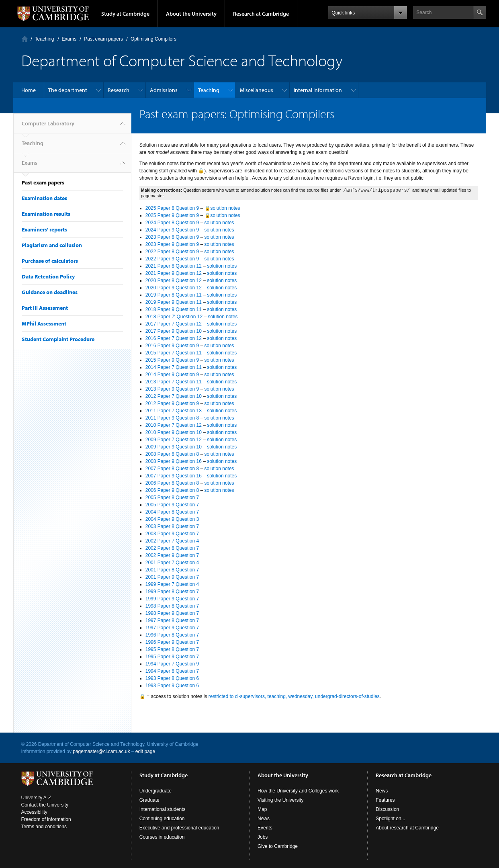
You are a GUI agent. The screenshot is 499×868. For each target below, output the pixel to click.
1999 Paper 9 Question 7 (172, 599)
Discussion (387, 809)
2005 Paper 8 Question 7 (172, 497)
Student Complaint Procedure (58, 339)
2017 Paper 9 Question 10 (174, 331)
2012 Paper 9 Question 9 (172, 403)
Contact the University (45, 805)
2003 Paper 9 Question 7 (172, 534)
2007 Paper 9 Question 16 (174, 476)
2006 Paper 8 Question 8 (172, 483)
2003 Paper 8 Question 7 (172, 526)
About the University (191, 14)
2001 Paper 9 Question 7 (172, 577)
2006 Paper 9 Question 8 (172, 490)
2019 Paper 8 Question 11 (174, 295)
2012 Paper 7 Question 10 (174, 396)
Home (29, 90)
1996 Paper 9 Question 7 (172, 642)
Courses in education (162, 837)
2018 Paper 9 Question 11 (174, 309)
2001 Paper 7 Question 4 (172, 563)
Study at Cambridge (125, 14)
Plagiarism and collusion (52, 245)
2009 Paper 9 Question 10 (174, 447)
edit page (145, 751)
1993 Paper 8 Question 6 (172, 678)
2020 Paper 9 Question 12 (174, 288)
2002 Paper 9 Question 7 (172, 555)
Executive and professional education (179, 828)
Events (265, 828)
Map (262, 809)
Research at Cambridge (261, 14)
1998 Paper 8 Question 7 (172, 606)
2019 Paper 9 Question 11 (174, 302)
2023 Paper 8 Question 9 (172, 237)
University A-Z (36, 798)
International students (163, 809)
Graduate (149, 800)
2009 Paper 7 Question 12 (174, 440)
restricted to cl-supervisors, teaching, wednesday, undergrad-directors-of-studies (294, 696)
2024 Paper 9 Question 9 (172, 230)
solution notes (219, 223)
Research (119, 90)
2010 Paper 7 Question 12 (174, 425)
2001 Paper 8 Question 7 (172, 570)
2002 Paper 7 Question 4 (172, 541)
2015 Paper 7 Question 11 (174, 353)
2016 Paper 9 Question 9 (172, 346)
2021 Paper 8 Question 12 (174, 266)
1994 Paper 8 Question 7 (172, 671)
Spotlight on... (390, 819)
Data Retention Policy (48, 276)
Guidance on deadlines (50, 292)
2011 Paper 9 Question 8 (172, 418)
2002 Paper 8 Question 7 (172, 548)
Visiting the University (281, 800)
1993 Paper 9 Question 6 (172, 686)
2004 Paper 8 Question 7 (172, 512)
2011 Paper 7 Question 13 (174, 411)
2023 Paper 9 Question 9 (172, 244)
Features (385, 800)
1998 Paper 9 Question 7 (172, 613)
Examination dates (44, 198)
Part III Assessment (45, 308)
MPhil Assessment (44, 323)
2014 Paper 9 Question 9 (172, 375)
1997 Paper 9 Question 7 (172, 628)
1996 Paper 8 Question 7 (172, 635)
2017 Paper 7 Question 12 (174, 324)
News (264, 819)
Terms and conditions (44, 827)
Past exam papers (103, 39)
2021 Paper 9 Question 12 (174, 273)
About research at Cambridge (407, 828)
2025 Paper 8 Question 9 (172, 208)
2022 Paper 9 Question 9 (172, 259)
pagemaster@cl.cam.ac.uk (101, 751)
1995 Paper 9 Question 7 (172, 657)
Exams (69, 39)
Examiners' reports (44, 229)
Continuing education (162, 819)
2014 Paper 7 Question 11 (174, 367)
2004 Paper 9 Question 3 (172, 519)
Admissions (164, 90)
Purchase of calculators (50, 261)
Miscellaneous (257, 90)
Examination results (46, 214)
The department (68, 90)
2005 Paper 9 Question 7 (172, 505)
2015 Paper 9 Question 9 (172, 360)
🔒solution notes (222, 208)
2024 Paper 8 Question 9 (172, 223)
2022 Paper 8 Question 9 (172, 252)
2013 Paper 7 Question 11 (174, 382)
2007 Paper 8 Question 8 (172, 469)
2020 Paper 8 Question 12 (174, 280)
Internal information (318, 90)
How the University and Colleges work (298, 791)
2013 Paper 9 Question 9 (172, 389)
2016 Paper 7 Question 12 (174, 338)
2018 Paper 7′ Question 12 (174, 317)
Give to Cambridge (278, 846)
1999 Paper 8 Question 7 (172, 592)
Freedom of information (46, 819)
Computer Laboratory (25, 39)
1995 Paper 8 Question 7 (172, 649)
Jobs (263, 837)
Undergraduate (155, 791)
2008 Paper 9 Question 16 (174, 461)
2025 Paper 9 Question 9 (172, 215)
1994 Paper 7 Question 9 (172, 664)
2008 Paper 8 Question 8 (172, 454)
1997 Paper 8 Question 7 (172, 620)
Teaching (45, 39)
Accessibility (34, 812)
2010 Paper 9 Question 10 (174, 432)
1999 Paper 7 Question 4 (172, 584)
